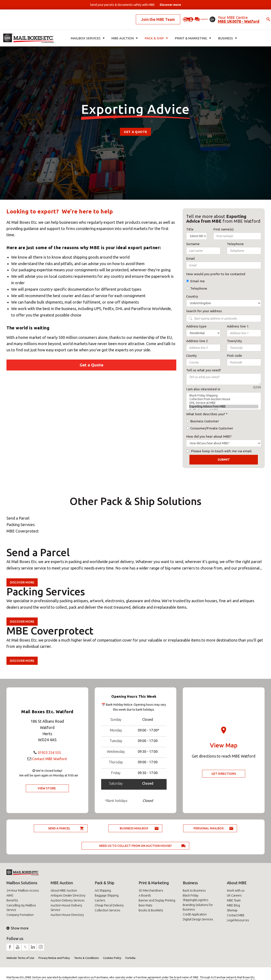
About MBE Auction (64, 890)
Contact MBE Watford (50, 759)
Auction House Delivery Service (66, 908)
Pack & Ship (105, 883)
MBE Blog (233, 905)
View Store (47, 788)
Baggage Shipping (107, 895)
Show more (17, 928)
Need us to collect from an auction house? (135, 846)
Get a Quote (135, 132)
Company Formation (20, 915)
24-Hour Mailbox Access (23, 890)
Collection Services (108, 910)
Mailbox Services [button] (87, 31)
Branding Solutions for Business (198, 907)
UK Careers (234, 895)
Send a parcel (59, 828)
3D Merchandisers (151, 890)
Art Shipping (103, 890)
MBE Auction (62, 883)
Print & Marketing (154, 883)
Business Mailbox (134, 828)
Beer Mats (146, 905)
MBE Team (234, 900)
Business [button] (226, 31)
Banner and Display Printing (157, 900)
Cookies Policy (112, 958)
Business (190, 883)
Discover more (22, 582)
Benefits (12, 900)
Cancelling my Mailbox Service (21, 908)
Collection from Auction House (224, 399)
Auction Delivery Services (68, 900)
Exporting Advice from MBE (224, 407)
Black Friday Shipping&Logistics (196, 898)
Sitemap (232, 910)
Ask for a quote (184, 16)
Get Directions (224, 774)
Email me (197, 281)
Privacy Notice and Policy (54, 958)
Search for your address (204, 311)
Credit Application (195, 914)
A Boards (145, 895)
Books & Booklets (151, 910)
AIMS (10, 895)
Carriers (100, 900)
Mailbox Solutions (22, 883)
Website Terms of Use (20, 958)
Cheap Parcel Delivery (109, 905)
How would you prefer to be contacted (216, 274)
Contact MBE (236, 915)
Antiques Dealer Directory (68, 895)
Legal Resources (238, 920)
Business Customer (205, 421)
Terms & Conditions (86, 958)
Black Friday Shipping (224, 396)
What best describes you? (206, 414)
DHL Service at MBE (224, 403)
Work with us (236, 890)
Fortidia (130, 958)
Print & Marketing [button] (192, 31)
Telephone (199, 288)
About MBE (237, 883)
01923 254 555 (50, 752)
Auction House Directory (67, 915)
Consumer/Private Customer (212, 428)
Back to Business (194, 890)
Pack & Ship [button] (156, 31)
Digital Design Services (198, 919)
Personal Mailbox (209, 828)
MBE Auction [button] (124, 31)
